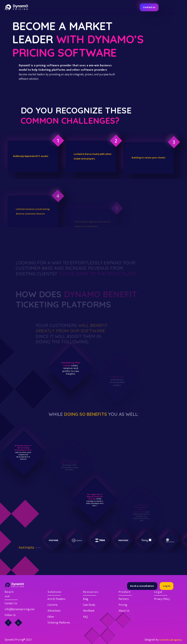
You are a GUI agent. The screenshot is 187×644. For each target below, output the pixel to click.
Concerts (52, 605)
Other (51, 617)
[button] (180, 7)
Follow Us (10, 615)
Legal (158, 592)
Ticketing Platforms (59, 623)
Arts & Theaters (56, 599)
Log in (167, 586)
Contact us (149, 7)
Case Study (89, 605)
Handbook (89, 611)
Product (125, 592)
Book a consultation (142, 586)
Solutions (54, 592)
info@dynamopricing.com (20, 609)
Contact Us (11, 604)
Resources (90, 592)
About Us (124, 611)
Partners (124, 599)
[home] (16, 7)
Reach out (9, 594)
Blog (86, 599)
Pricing (123, 605)
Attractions (54, 611)
